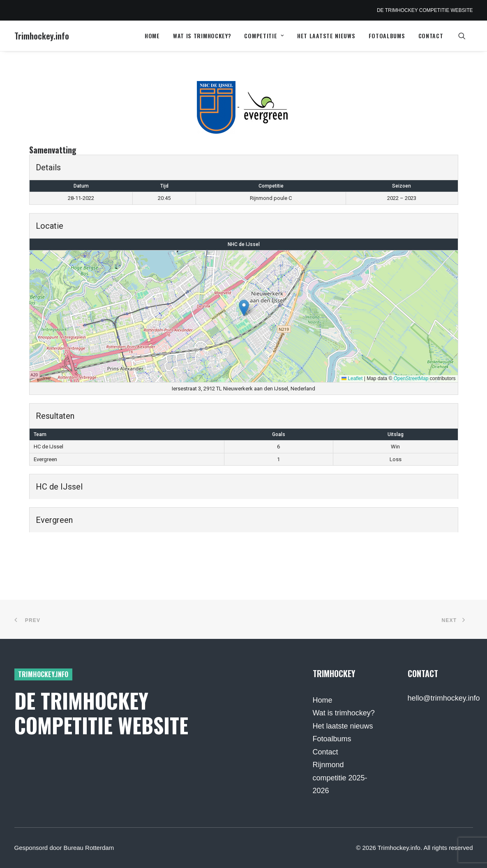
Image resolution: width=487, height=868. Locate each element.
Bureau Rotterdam (89, 848)
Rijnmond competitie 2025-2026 (340, 778)
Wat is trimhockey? (202, 36)
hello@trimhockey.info (444, 698)
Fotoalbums (387, 36)
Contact (431, 36)
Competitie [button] (264, 36)
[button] (466, 36)
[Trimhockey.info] (42, 36)
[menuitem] (152, 36)
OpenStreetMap (411, 378)
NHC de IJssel (244, 244)
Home (152, 36)
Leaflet (352, 378)
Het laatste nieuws (326, 36)
